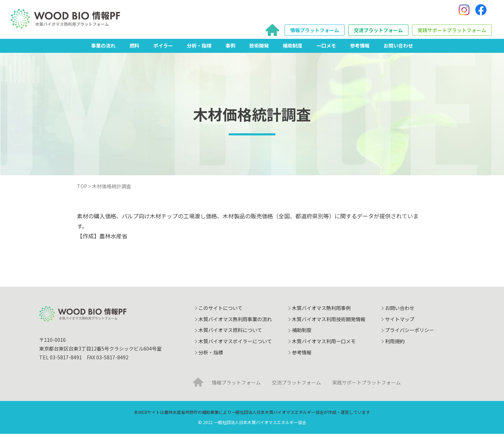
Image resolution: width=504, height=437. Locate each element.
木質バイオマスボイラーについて (235, 344)
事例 (230, 49)
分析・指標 (199, 49)
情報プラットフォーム (315, 32)
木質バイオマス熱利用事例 (321, 311)
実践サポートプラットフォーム (452, 32)
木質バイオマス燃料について (230, 333)
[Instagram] (464, 12)
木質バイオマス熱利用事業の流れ (235, 322)
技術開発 (259, 49)
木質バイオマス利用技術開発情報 (329, 322)
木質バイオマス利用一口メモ (324, 344)
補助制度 (293, 49)
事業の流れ (103, 49)
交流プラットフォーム (378, 32)
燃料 (134, 49)
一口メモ (326, 49)
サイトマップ (400, 322)
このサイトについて (220, 311)
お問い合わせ (398, 49)
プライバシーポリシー (409, 333)
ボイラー (163, 49)
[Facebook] (481, 12)
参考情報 (360, 49)
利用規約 (395, 344)
